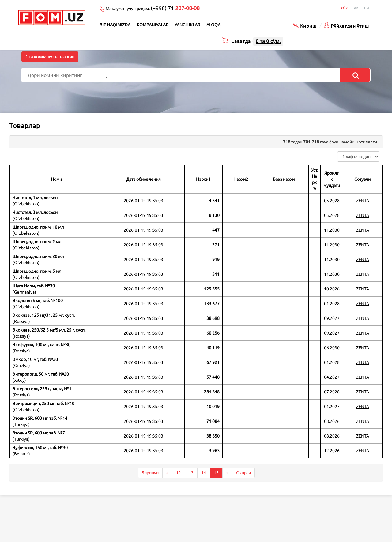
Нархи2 (241, 179)
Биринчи (150, 473)
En (367, 8)
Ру (356, 8)
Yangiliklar (187, 25)
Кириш (308, 25)
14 (204, 473)
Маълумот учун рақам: (153, 8)
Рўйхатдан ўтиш (350, 25)
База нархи (284, 179)
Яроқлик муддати (332, 179)
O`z (344, 8)
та (268, 41)
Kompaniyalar (153, 25)
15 (216, 473)
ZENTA (363, 201)
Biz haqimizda (115, 25)
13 (191, 473)
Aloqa (213, 25)
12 (179, 473)
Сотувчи (362, 179)
